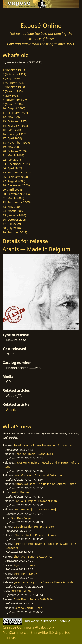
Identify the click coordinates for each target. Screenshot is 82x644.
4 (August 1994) (13, 83)
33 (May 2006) (12, 207)
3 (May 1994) (11, 78)
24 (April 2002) (12, 168)
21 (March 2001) (13, 155)
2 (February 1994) (14, 74)
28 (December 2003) (16, 185)
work (35, 621)
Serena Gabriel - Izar (28, 608)
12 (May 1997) (12, 117)
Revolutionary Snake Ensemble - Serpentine (43, 445)
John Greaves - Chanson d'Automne (38, 475)
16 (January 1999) (14, 134)
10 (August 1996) (14, 108)
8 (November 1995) (15, 100)
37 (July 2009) (12, 224)
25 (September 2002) (17, 172)
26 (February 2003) (15, 177)
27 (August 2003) (14, 181)
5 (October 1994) (14, 87)
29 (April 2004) (12, 190)
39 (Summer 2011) (15, 232)
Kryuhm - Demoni (25, 565)
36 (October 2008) (15, 220)
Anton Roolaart (22, 492)
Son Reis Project (22, 518)
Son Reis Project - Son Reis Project (37, 509)
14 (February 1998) (15, 125)
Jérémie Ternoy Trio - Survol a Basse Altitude (44, 582)
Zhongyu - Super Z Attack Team (34, 556)
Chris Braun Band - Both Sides (34, 599)
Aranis (11, 410)
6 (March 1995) (13, 91)
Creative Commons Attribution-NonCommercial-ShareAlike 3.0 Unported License (37, 632)
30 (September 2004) (17, 194)
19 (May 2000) (12, 147)
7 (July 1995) (11, 96)
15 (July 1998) (12, 130)
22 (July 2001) (12, 160)
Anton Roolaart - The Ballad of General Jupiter (45, 484)
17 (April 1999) (12, 138)
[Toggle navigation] (14, 14)
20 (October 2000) (15, 151)
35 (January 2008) (14, 215)
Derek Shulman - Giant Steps (34, 454)
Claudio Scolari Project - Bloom (34, 527)
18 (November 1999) (16, 142)
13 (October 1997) (15, 121)
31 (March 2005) (13, 198)
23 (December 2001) (16, 164)
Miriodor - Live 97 (25, 574)
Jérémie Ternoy (21, 591)
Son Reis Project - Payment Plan (36, 501)
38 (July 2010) (12, 228)
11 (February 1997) (15, 113)
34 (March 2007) (13, 211)
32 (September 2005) (17, 202)
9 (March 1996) (13, 104)
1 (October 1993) (14, 70)
